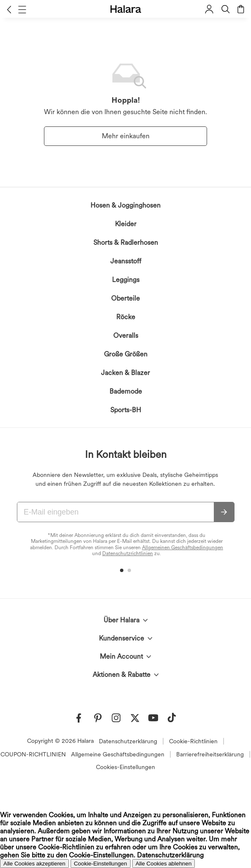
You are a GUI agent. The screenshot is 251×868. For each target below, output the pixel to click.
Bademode (126, 391)
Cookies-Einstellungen (125, 767)
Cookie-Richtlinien (193, 741)
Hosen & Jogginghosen (125, 205)
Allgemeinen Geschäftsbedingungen (183, 548)
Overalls (126, 335)
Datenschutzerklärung (128, 741)
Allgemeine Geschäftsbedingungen (118, 754)
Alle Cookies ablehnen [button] (164, 864)
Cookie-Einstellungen (101, 864)
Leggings (126, 280)
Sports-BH (126, 410)
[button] (9, 9)
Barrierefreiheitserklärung (210, 754)
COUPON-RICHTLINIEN (33, 754)
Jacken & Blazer (125, 373)
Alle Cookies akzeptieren (34, 864)
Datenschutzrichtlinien (128, 553)
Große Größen (126, 354)
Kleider (126, 224)
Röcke (126, 317)
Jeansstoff (126, 261)
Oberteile (125, 298)
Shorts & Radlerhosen (126, 242)
